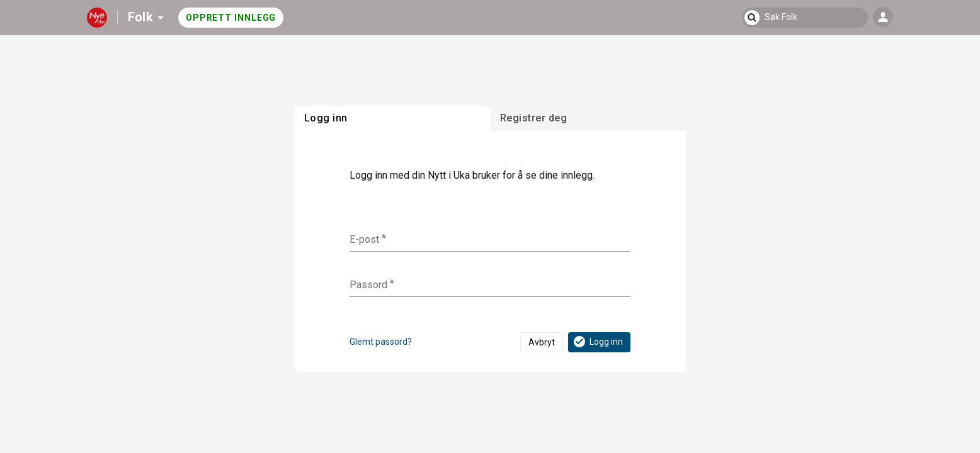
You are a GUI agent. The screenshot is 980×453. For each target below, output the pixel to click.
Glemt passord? (381, 342)
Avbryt (542, 342)
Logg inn (597, 342)
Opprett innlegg (231, 18)
